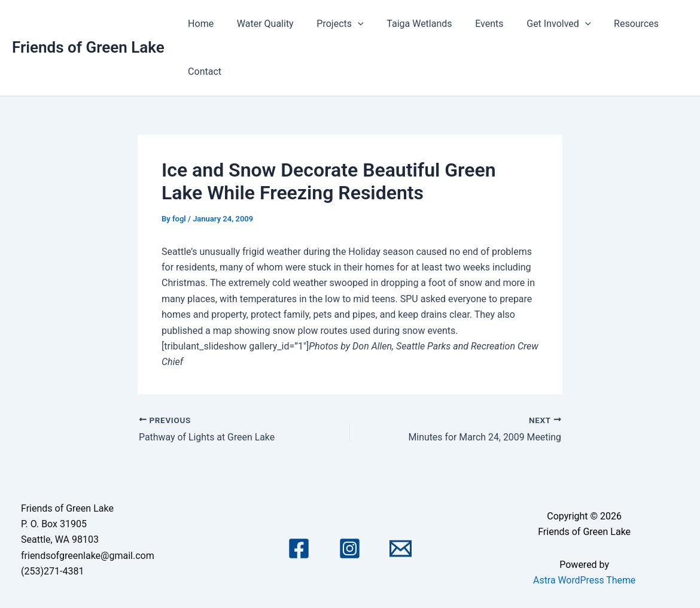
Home (199, 24)
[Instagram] (350, 548)
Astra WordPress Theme (584, 580)
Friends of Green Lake (88, 47)
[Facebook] (299, 548)
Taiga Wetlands (405, 24)
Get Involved (537, 24)
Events (471, 24)
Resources (611, 24)
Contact (203, 72)
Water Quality (259, 24)
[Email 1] (401, 548)
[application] (348, 24)
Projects (330, 24)
